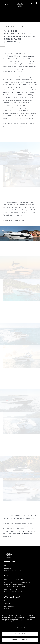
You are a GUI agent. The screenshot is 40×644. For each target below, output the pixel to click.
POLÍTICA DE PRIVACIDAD (14, 580)
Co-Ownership (10, 606)
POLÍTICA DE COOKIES (13, 589)
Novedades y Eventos (14, 26)
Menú (5, 5)
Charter (7, 604)
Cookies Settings (20, 628)
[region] (20, 627)
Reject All (20, 634)
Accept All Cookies (20, 640)
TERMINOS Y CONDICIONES (15, 587)
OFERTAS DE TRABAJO (13, 592)
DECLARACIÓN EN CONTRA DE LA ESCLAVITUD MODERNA (17, 583)
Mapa (6, 566)
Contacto (8, 568)
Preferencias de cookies (13, 571)
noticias (7, 609)
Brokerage (8, 601)
